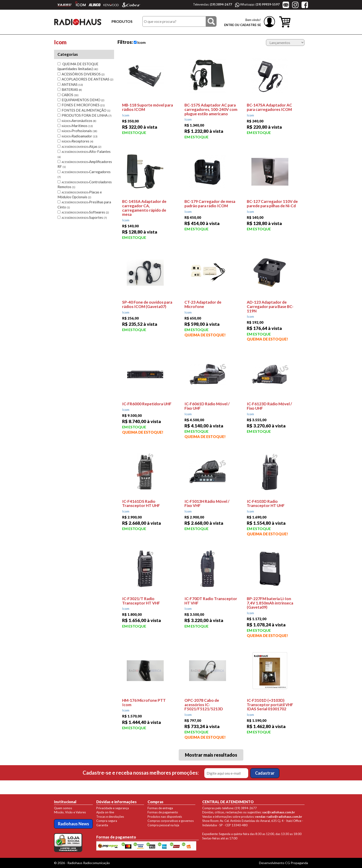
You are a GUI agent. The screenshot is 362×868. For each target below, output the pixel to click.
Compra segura (107, 821)
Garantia (102, 825)
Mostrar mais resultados (211, 755)
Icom (140, 42)
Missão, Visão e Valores (70, 812)
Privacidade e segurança (113, 808)
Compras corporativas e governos (171, 821)
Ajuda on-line (105, 812)
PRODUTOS (122, 21)
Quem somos (63, 808)
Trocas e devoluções (110, 817)
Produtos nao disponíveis (165, 817)
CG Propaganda (297, 863)
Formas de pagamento (163, 812)
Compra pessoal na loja (163, 825)
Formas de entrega (160, 808)
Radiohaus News (74, 824)
